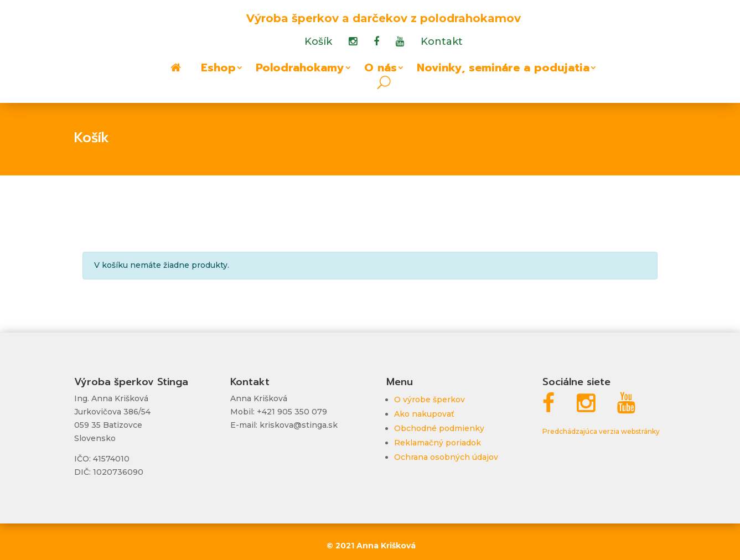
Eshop (218, 70)
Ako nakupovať (424, 414)
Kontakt (442, 43)
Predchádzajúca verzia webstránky (601, 431)
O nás (381, 70)
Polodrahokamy (300, 70)
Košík (318, 43)
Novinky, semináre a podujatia (503, 70)
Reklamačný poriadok (438, 443)
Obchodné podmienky (439, 428)
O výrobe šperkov (429, 400)
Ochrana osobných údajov (446, 457)
